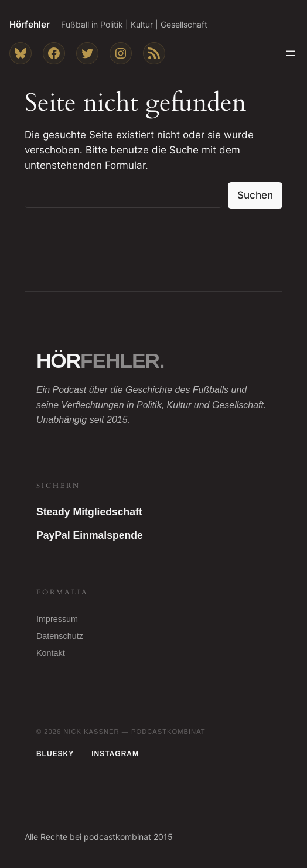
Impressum (57, 619)
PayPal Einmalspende (90, 535)
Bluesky (55, 754)
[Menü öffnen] (291, 53)
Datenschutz (60, 636)
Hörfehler (30, 24)
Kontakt (51, 653)
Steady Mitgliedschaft (89, 512)
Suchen (255, 195)
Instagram (115, 754)
